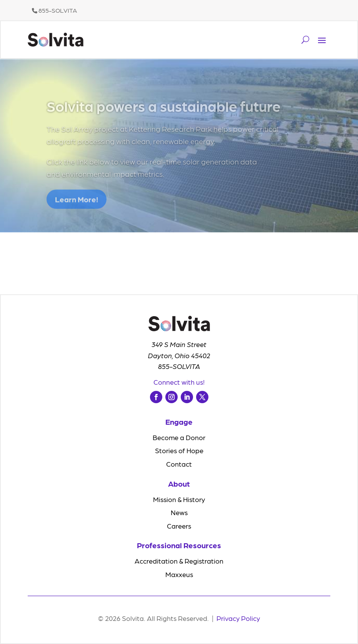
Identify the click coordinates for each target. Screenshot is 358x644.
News (179, 512)
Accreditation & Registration (179, 561)
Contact (179, 464)
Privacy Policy (238, 618)
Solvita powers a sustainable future (164, 110)
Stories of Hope (179, 450)
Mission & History (179, 499)
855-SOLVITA (54, 10)
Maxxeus (179, 574)
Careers (179, 526)
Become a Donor (179, 437)
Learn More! (77, 204)
